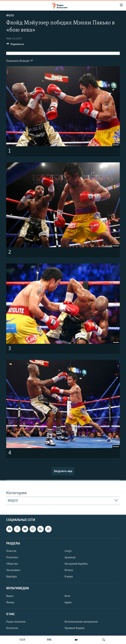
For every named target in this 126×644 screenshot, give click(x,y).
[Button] (15, 45)
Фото (10, 16)
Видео (10, 596)
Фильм (10, 602)
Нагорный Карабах (76, 564)
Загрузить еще (63, 471)
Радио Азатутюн (16, 622)
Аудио (68, 602)
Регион (69, 570)
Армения (70, 558)
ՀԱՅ (22, 640)
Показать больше (20, 61)
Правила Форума (75, 628)
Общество (12, 564)
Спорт (68, 551)
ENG (49, 640)
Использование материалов (81, 622)
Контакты (12, 628)
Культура (12, 577)
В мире (69, 577)
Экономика (13, 570)
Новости (11, 551)
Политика (12, 558)
